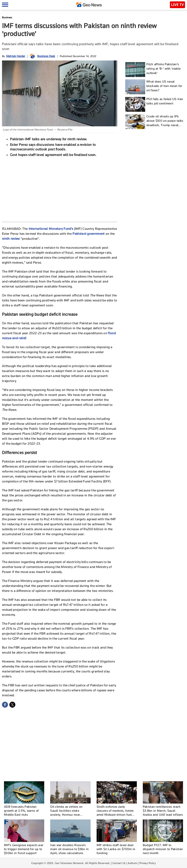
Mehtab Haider (16, 56)
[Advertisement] (60, 189)
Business (7, 17)
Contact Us (119, 863)
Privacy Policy (148, 863)
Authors (133, 863)
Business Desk (46, 56)
